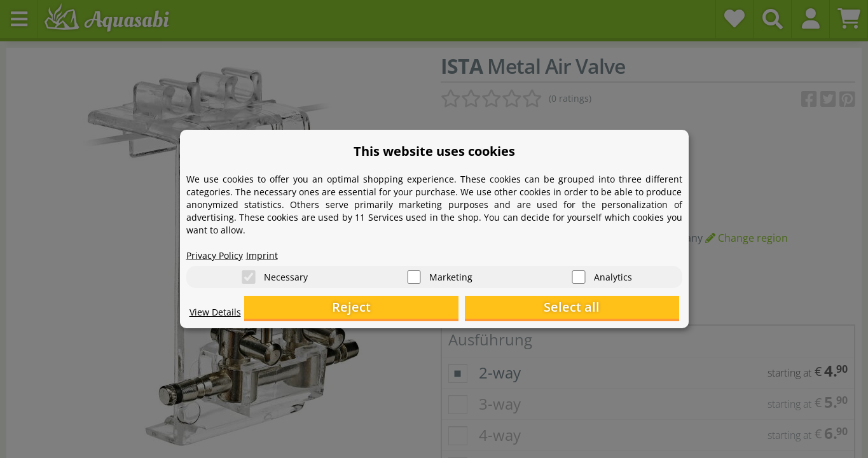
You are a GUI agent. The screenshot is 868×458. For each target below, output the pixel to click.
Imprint (272, 252)
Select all (615, 309)
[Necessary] (249, 274)
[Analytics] (579, 274)
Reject (482, 309)
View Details (218, 316)
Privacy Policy (219, 252)
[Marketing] (414, 274)
